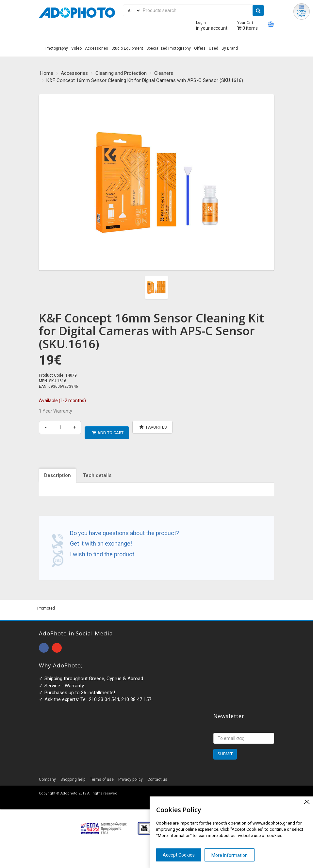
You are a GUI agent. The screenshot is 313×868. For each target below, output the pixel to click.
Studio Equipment (127, 48)
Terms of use (102, 774)
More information (230, 855)
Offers (200, 48)
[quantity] (60, 427)
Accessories (97, 48)
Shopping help (73, 774)
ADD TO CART (108, 427)
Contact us (157, 774)
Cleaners (164, 73)
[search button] (258, 10)
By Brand (230, 48)
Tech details (97, 470)
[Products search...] (193, 10)
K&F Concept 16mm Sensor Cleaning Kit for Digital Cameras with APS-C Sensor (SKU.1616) (145, 80)
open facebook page (44, 643)
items (247, 26)
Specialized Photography (169, 48)
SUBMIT (225, 749)
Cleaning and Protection (121, 73)
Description (58, 470)
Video (76, 48)
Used (214, 48)
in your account (212, 26)
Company (47, 774)
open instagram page (57, 643)
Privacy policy (131, 774)
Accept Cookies (179, 855)
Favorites (153, 427)
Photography (57, 48)
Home (47, 73)
